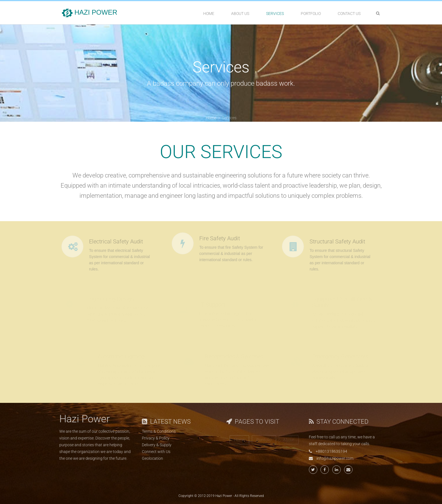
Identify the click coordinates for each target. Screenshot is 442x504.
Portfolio (311, 14)
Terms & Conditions (156, 431)
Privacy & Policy (153, 438)
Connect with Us (153, 452)
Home (209, 14)
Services (275, 14)
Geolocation (150, 458)
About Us (240, 14)
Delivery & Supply (154, 445)
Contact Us (349, 14)
